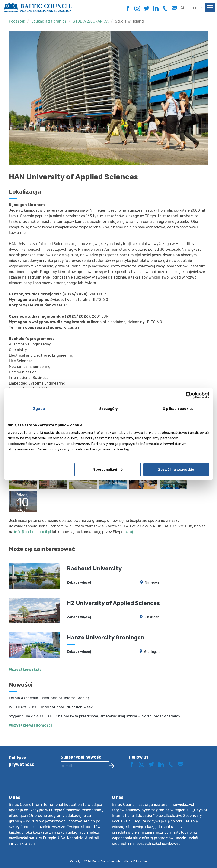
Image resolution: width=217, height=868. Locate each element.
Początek (17, 21)
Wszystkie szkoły (25, 669)
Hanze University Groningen (105, 638)
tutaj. (129, 532)
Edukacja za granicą (49, 21)
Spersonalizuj (108, 469)
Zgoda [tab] (39, 409)
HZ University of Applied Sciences (113, 603)
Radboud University (94, 569)
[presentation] (96, 786)
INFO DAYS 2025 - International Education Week (51, 707)
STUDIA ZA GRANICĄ (91, 21)
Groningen (152, 652)
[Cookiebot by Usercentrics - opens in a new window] (189, 395)
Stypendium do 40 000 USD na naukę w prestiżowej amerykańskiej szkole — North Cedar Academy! (95, 716)
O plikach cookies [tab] (178, 409)
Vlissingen (152, 617)
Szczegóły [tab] (109, 409)
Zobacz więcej (79, 583)
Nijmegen (152, 583)
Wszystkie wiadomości (30, 725)
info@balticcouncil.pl (33, 532)
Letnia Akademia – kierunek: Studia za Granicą (49, 698)
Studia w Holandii (130, 21)
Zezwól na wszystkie (176, 469)
